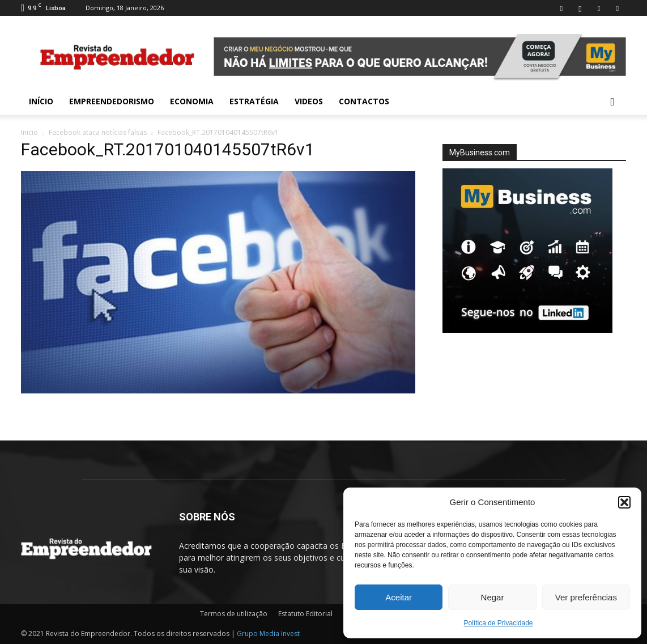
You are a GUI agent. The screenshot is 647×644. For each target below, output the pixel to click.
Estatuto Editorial (305, 614)
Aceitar (399, 597)
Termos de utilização (234, 614)
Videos (309, 101)
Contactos (364, 101)
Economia (192, 101)
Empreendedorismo (112, 101)
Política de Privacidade (498, 623)
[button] (624, 502)
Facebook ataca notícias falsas (98, 132)
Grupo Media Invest (268, 634)
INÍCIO (41, 101)
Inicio (29, 132)
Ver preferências (586, 597)
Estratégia (254, 101)
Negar (493, 597)
